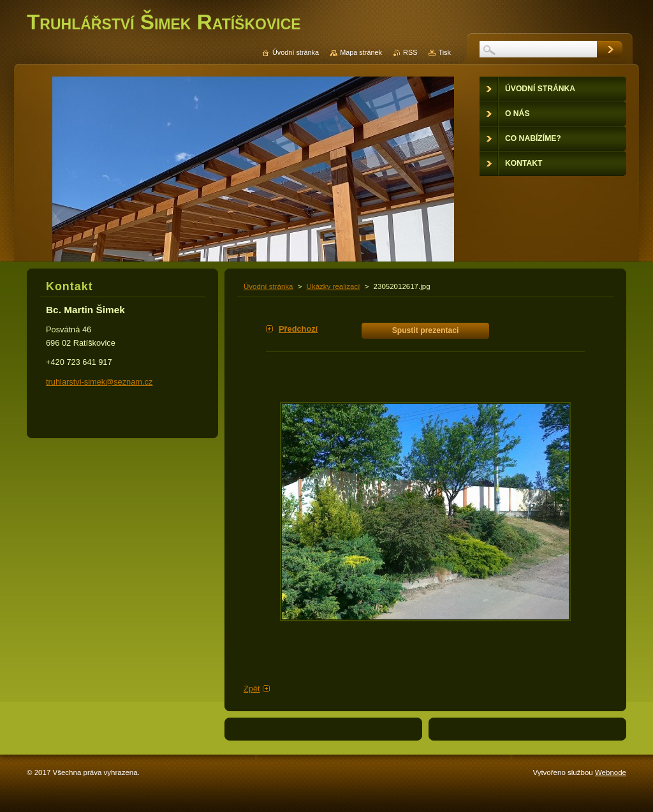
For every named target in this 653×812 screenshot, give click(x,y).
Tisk (444, 52)
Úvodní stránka (268, 286)
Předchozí (298, 329)
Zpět (252, 689)
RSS (410, 52)
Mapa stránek (361, 52)
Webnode (611, 772)
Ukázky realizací (334, 286)
